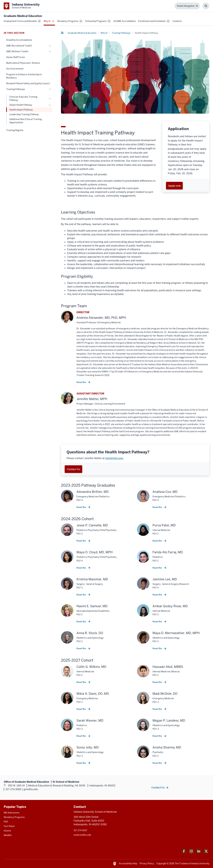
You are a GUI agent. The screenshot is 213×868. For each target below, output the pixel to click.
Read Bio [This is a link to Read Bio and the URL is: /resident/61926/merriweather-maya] (158, 648)
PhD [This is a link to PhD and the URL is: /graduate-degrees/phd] (6, 822)
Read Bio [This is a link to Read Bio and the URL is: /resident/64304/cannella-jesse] (82, 541)
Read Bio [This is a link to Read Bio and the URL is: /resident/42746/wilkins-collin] (82, 682)
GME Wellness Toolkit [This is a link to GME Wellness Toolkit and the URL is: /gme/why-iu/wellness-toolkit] (17, 51)
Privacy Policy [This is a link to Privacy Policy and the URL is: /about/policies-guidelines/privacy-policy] (147, 863)
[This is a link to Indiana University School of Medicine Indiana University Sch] (22, 6)
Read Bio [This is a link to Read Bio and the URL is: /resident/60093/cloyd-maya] (82, 568)
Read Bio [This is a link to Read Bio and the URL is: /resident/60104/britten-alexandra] (82, 507)
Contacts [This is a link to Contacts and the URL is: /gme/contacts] (177, 21)
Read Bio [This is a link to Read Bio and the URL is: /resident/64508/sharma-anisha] (158, 763)
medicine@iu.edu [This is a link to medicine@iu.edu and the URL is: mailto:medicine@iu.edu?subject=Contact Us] (82, 835)
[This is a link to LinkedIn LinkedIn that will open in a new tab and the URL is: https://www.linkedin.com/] (199, 853)
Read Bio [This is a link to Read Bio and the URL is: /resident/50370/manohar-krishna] (82, 595)
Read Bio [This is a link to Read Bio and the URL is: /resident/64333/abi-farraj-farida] (158, 568)
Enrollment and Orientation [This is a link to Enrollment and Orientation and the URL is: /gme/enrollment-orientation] (152, 21)
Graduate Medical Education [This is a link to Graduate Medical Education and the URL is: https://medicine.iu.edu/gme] (23, 16)
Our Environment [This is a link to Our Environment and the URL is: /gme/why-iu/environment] (15, 69)
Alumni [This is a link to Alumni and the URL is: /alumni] (7, 831)
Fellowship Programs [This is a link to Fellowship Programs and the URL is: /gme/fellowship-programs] (96, 21)
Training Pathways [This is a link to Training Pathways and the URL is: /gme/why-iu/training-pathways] (121, 33)
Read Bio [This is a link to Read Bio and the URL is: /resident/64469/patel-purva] (158, 541)
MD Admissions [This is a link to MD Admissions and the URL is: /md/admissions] (12, 813)
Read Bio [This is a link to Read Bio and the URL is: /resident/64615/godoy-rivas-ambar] (158, 622)
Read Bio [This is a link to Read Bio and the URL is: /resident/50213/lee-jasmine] (158, 595)
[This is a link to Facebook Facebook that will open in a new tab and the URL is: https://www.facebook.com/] (184, 853)
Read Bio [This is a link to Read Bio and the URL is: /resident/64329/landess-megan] (158, 736)
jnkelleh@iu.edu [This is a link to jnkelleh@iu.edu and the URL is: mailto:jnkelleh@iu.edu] (114, 458)
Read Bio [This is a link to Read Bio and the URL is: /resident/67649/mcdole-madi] (158, 709)
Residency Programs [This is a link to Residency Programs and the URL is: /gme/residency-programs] (68, 21)
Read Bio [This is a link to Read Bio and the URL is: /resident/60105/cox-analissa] (158, 507)
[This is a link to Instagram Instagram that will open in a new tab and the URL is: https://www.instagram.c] (191, 853)
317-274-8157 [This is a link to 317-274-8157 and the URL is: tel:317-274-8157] (80, 830)
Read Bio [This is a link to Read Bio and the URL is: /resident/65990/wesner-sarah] (82, 736)
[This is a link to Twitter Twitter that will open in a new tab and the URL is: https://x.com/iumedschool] (206, 853)
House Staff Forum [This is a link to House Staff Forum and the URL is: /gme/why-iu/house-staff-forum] (16, 57)
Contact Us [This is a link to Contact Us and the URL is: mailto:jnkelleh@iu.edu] (73, 469)
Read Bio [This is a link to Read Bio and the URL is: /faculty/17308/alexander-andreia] (82, 382)
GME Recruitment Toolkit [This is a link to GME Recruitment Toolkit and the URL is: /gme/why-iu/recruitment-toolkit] (19, 46)
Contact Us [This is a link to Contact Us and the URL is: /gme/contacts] (158, 787)
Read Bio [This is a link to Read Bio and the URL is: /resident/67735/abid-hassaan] (158, 682)
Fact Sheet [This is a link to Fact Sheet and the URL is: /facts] (9, 826)
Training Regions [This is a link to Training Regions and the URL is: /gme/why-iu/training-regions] (15, 130)
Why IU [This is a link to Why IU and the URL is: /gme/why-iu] (47, 21)
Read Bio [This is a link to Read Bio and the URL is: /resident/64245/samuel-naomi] (82, 622)
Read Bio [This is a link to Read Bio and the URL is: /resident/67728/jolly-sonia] (82, 763)
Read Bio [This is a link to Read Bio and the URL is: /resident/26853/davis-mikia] (82, 709)
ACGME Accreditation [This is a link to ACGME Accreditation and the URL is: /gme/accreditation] (125, 21)
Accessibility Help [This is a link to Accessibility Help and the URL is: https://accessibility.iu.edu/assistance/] (128, 863)
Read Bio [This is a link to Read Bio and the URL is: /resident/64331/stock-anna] (82, 648)
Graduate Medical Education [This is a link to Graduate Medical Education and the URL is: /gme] (82, 33)
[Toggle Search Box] (206, 6)
